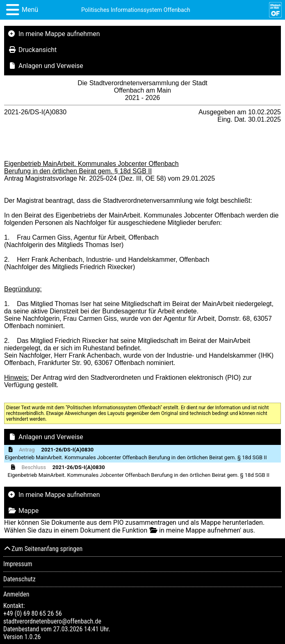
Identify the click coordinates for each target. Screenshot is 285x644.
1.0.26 (32, 637)
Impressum (18, 564)
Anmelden (16, 594)
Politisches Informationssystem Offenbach (136, 10)
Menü (30, 10)
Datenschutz (19, 579)
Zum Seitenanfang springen (43, 549)
